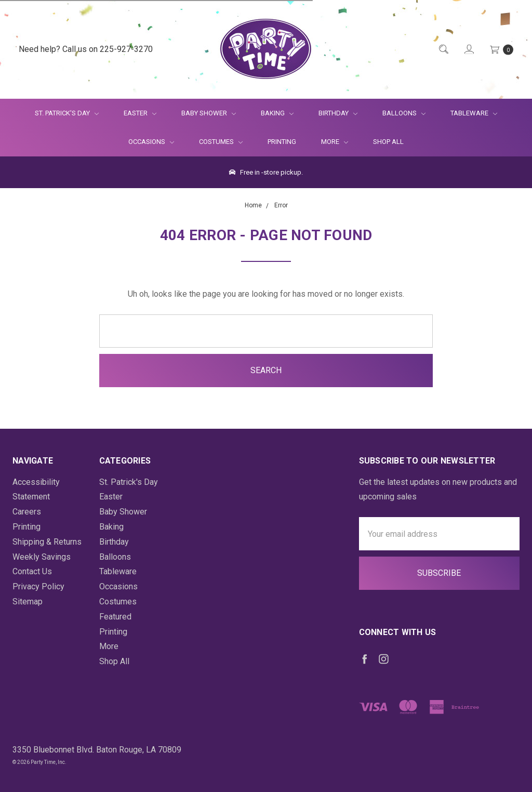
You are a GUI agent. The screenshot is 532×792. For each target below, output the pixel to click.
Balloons (404, 113)
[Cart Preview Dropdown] (501, 50)
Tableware (474, 113)
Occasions (151, 142)
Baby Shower (209, 113)
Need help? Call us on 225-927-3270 (86, 49)
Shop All (388, 142)
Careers (27, 512)
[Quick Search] (443, 50)
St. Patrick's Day (67, 113)
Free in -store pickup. (266, 172)
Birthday (338, 113)
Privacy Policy (38, 586)
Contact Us (32, 571)
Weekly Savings (42, 557)
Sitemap (28, 602)
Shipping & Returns (47, 542)
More (328, 142)
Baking (277, 113)
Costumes (221, 142)
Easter (140, 113)
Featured (115, 617)
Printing (282, 142)
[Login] (468, 50)
